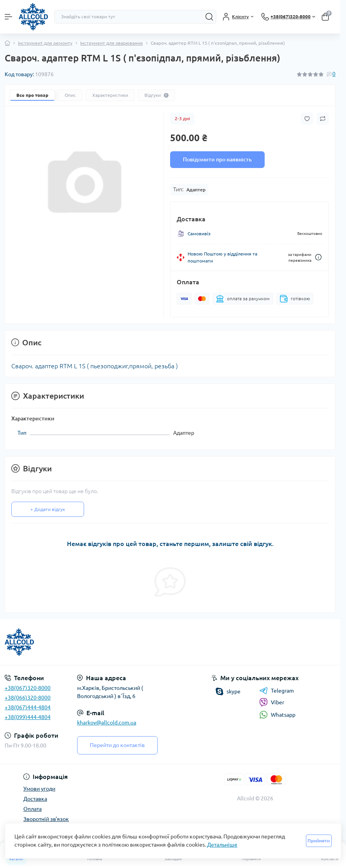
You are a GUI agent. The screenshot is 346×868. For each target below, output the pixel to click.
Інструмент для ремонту (45, 43)
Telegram (277, 691)
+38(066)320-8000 (28, 698)
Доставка (35, 799)
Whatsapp (277, 715)
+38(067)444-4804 (28, 707)
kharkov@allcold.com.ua (107, 723)
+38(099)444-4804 (28, 717)
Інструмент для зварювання (112, 43)
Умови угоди (39, 789)
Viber (272, 702)
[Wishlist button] (307, 119)
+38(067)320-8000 (28, 688)
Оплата (32, 809)
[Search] (209, 17)
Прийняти (319, 841)
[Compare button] (323, 119)
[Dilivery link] (318, 257)
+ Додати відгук (48, 509)
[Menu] (9, 17)
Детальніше (222, 845)
